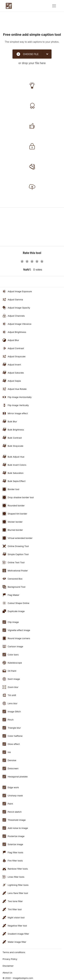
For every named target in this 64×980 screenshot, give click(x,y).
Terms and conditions (14, 952)
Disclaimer (8, 966)
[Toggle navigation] (54, 6)
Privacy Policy (10, 959)
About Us (7, 973)
